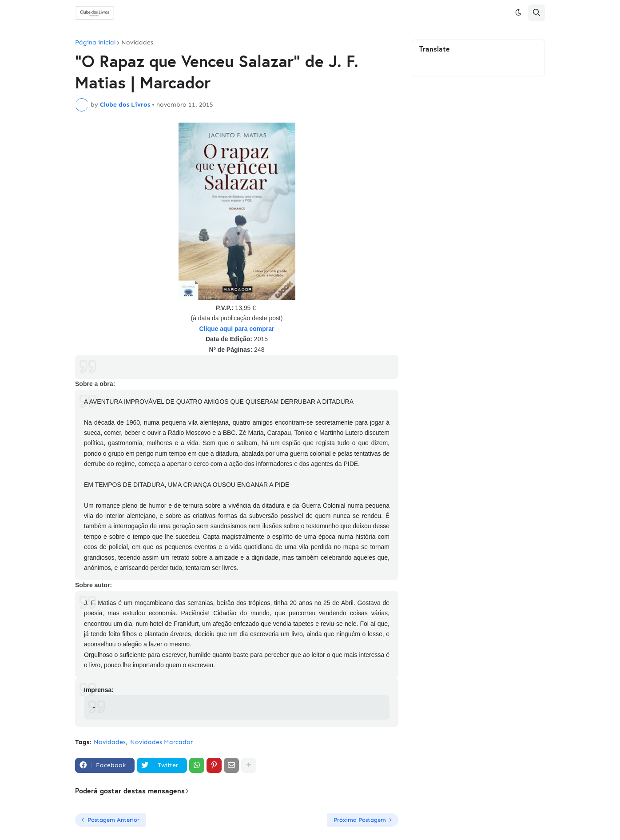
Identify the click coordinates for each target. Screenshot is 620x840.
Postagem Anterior (113, 820)
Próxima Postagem (360, 820)
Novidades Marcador (161, 742)
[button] (518, 13)
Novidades (137, 43)
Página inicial (95, 43)
